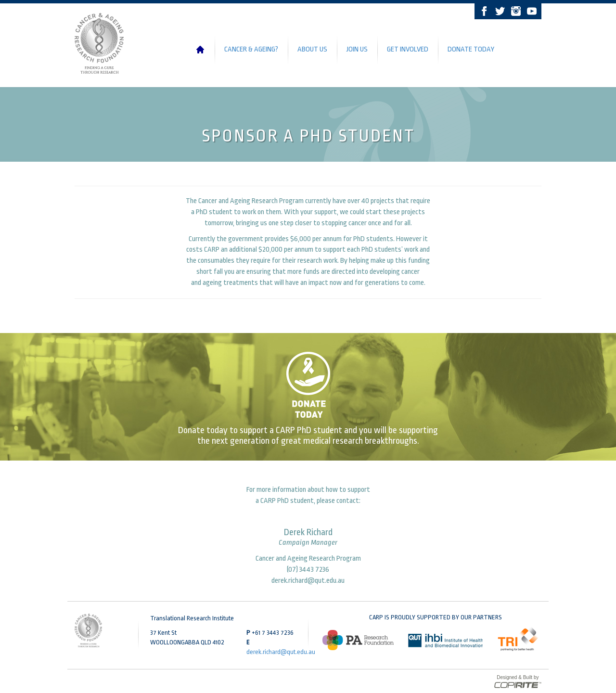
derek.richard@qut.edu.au (308, 581)
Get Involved (408, 49)
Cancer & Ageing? (251, 49)
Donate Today (471, 49)
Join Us (357, 49)
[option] (358, 640)
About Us (312, 49)
